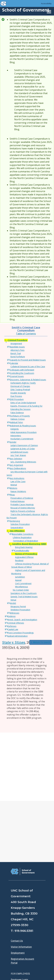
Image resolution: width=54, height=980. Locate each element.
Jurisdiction (20, 577)
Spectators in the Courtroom (24, 593)
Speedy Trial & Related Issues (24, 597)
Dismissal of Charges (20, 386)
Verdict (13, 603)
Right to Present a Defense (23, 511)
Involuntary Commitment (22, 439)
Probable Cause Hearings (22, 504)
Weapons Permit (18, 606)
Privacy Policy (19, 966)
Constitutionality (22, 550)
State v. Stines (14, 642)
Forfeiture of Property (20, 416)
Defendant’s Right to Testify (23, 383)
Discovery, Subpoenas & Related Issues (28, 380)
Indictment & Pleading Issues (23, 426)
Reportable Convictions (23, 534)
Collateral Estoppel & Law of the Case (28, 366)
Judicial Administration (18, 636)
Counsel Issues (17, 376)
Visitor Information (21, 878)
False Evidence (17, 413)
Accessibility (46, 3)
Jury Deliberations (18, 468)
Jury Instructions (17, 478)
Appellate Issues (17, 347)
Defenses (12, 626)
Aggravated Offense (24, 557)
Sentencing (15, 521)
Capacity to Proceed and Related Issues (28, 360)
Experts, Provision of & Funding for (26, 406)
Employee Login (19, 911)
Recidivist (19, 560)
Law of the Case (18, 481)
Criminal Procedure (17, 340)
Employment (18, 884)
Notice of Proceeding (26, 554)
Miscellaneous (22, 587)
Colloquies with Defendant (22, 370)
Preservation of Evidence (22, 498)
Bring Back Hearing (24, 547)
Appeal (18, 580)
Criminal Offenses (16, 623)
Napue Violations (18, 491)
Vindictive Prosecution (20, 610)
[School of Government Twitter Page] (21, 931)
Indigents (15, 429)
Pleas (12, 495)
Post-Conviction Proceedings (21, 633)
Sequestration (17, 527)
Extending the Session (21, 409)
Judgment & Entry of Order (23, 449)
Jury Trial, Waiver (18, 455)
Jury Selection (16, 459)
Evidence (12, 616)
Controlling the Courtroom (22, 373)
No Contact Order (21, 590)
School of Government (26, 10)
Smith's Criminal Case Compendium (26, 329)
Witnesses (15, 613)
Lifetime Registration (22, 537)
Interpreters (16, 436)
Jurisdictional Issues (19, 452)
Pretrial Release (18, 501)
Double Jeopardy (18, 393)
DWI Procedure (17, 399)
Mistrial (14, 485)
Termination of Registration (25, 541)
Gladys (15, 919)
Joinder (13, 442)
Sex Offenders (17, 531)
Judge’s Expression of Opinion (24, 445)
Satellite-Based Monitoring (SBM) (29, 544)
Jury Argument (16, 465)
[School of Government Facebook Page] (14, 931)
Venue (13, 600)
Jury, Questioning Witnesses (23, 462)
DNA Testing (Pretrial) (20, 390)
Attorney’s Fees (17, 350)
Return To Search (41, 642)
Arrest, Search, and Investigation (22, 620)
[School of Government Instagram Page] (36, 931)
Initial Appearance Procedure (24, 432)
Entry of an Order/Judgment (23, 403)
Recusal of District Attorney (23, 508)
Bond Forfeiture (18, 357)
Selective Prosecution (20, 524)
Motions (14, 488)
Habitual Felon (16, 422)
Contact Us (17, 872)
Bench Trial (16, 353)
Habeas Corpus (18, 419)
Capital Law (13, 629)
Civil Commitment (23, 583)
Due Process (16, 396)
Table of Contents (26, 334)
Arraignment (16, 343)
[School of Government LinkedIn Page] (29, 931)
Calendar (14, 363)
